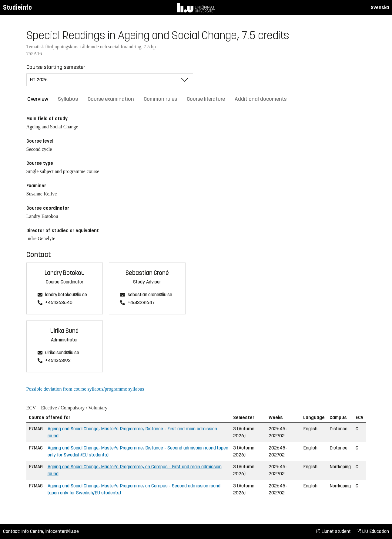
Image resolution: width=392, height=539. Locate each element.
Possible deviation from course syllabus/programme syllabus (85, 389)
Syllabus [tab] (68, 99)
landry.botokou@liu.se (66, 295)
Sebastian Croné (147, 273)
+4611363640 (59, 303)
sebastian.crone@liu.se (150, 295)
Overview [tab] (38, 99)
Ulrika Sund (64, 331)
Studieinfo (17, 7)
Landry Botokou (65, 273)
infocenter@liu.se (62, 531)
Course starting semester (56, 67)
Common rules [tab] (160, 99)
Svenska (380, 7)
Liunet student (333, 531)
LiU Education (373, 531)
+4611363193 (58, 361)
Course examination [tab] (111, 99)
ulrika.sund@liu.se (62, 353)
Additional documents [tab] (261, 99)
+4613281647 (141, 303)
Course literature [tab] (206, 99)
